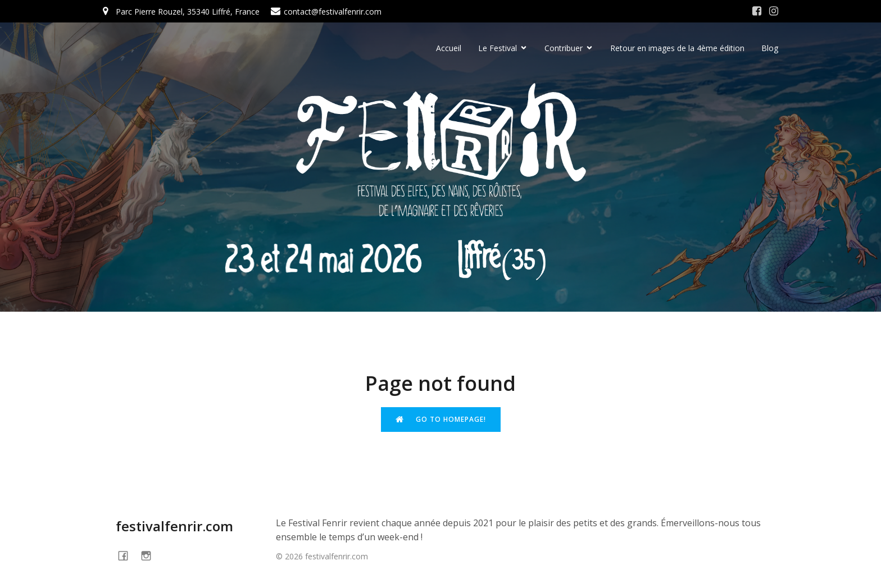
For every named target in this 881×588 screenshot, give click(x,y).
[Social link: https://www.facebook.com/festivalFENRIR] (127, 555)
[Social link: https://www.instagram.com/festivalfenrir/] (774, 11)
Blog (770, 48)
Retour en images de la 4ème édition (677, 48)
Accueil (449, 48)
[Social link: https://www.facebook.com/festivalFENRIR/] (757, 11)
